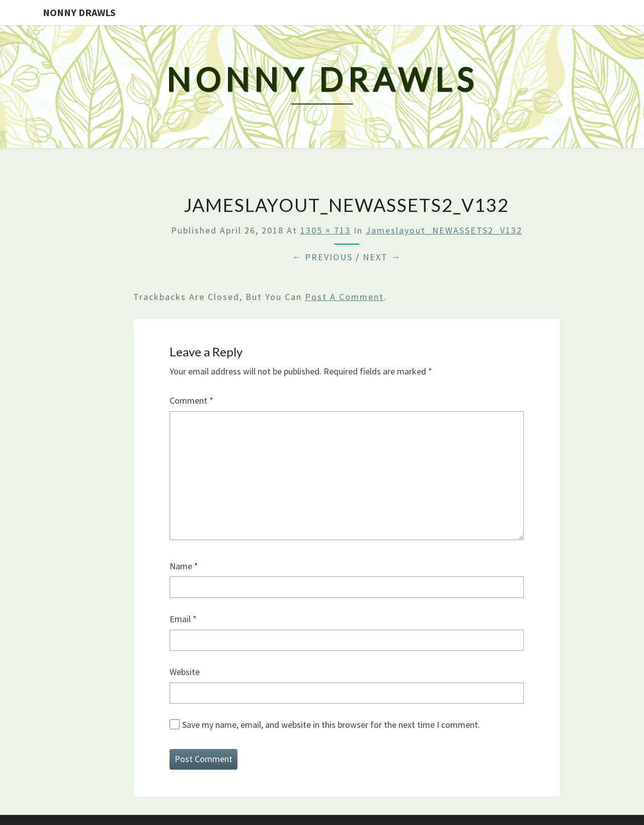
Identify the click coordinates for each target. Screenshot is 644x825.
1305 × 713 (326, 230)
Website (185, 672)
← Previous (322, 257)
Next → (382, 257)
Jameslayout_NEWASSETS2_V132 (444, 230)
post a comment (344, 297)
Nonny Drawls (79, 12)
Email (183, 619)
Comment (191, 400)
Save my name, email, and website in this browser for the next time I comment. (331, 725)
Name (184, 566)
